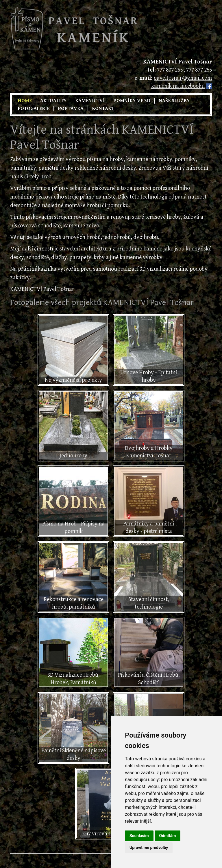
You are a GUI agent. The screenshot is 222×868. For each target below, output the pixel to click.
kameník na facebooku (178, 86)
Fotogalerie (34, 108)
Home (25, 101)
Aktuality (53, 101)
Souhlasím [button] (139, 836)
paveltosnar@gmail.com (183, 78)
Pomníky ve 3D (132, 101)
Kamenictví (90, 101)
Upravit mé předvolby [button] (149, 848)
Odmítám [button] (168, 836)
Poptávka (71, 108)
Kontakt (103, 108)
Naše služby (174, 101)
